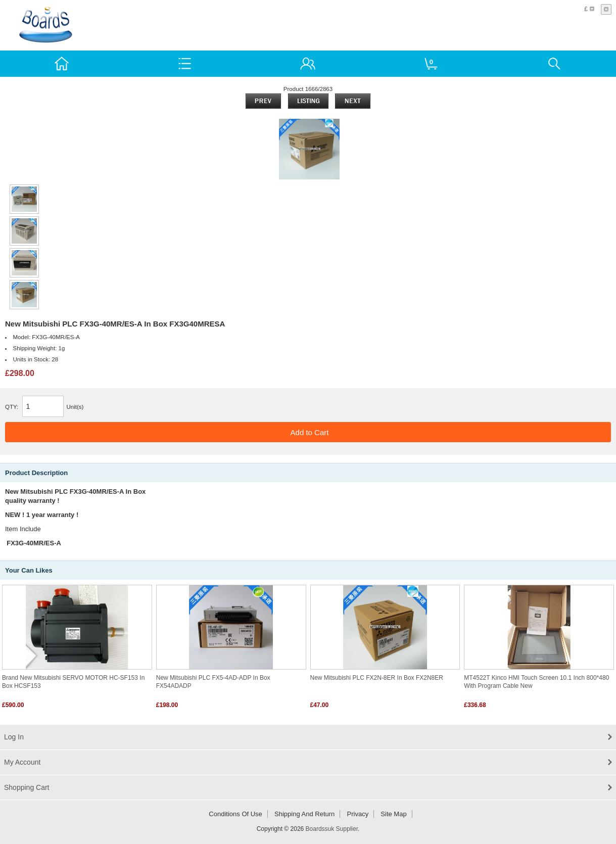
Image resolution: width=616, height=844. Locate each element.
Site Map (393, 814)
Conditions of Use (235, 814)
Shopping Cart (27, 787)
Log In (14, 737)
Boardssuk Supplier (332, 829)
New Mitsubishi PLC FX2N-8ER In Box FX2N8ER (377, 678)
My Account (22, 762)
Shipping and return (304, 814)
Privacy (358, 814)
